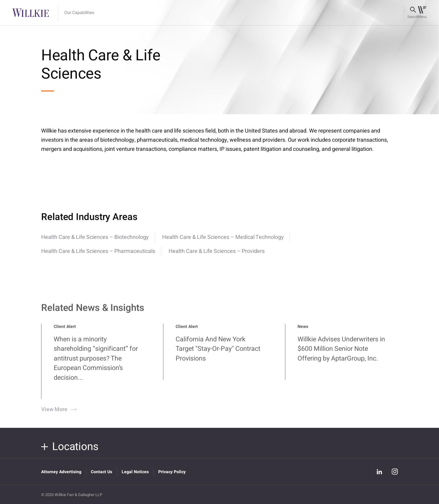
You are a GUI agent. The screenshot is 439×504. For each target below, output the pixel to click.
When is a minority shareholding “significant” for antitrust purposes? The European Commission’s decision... (96, 362)
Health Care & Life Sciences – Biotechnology (95, 237)
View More (58, 413)
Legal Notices (135, 472)
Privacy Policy (172, 472)
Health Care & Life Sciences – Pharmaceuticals (98, 251)
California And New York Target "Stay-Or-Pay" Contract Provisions (218, 352)
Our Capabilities (79, 13)
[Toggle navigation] (422, 13)
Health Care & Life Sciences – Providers (217, 251)
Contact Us (102, 472)
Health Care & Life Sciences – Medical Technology (223, 237)
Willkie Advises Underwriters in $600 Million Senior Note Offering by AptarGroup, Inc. (341, 352)
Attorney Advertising (61, 472)
